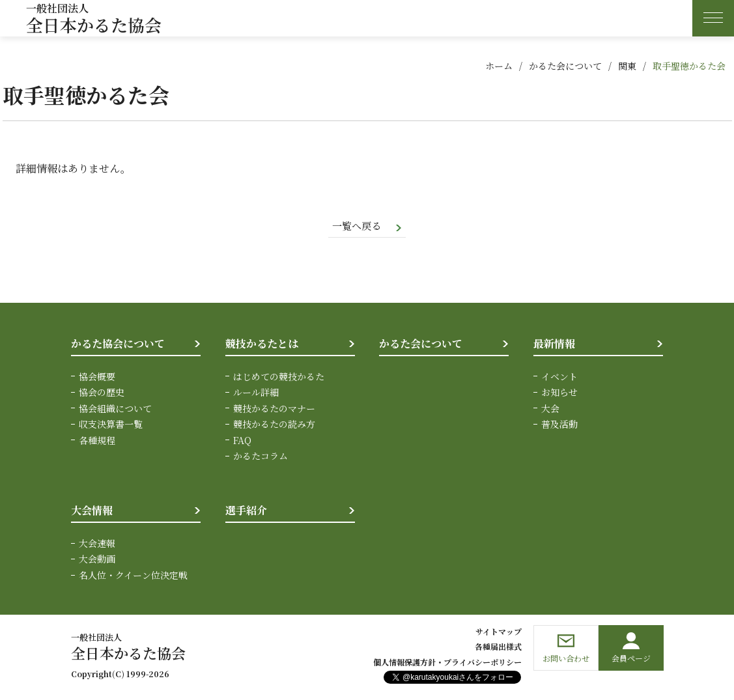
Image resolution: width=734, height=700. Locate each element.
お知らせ (559, 393)
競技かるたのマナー (274, 409)
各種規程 (97, 441)
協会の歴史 (102, 393)
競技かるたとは (262, 345)
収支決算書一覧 (111, 425)
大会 (550, 409)
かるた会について (565, 66)
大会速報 (97, 544)
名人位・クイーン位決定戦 (133, 576)
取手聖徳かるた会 (689, 66)
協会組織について (115, 409)
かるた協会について (118, 345)
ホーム (499, 66)
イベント (559, 377)
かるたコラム (261, 456)
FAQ (242, 441)
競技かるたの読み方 (274, 425)
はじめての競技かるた (279, 377)
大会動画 (97, 559)
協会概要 (97, 377)
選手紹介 (246, 511)
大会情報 (92, 511)
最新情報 (554, 345)
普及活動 (559, 425)
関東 (627, 66)
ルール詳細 (256, 393)
